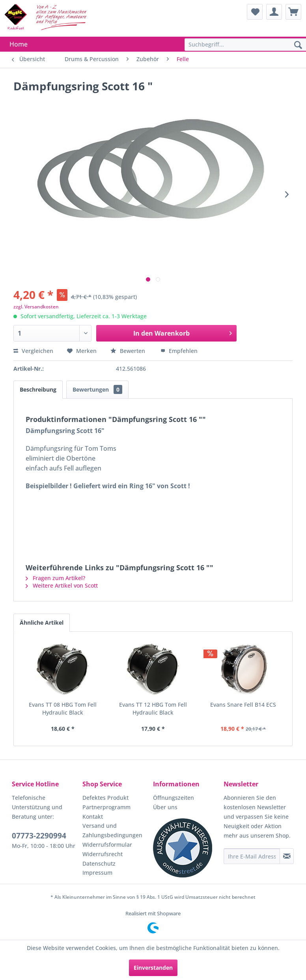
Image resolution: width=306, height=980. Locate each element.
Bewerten (129, 351)
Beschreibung (38, 389)
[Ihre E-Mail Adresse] (252, 856)
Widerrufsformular (107, 845)
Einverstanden (153, 968)
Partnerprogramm (106, 807)
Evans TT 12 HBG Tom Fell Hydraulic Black (153, 708)
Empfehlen (179, 351)
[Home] (19, 44)
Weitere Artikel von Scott (62, 585)
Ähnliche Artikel (42, 623)
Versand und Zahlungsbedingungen (112, 830)
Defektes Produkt (105, 798)
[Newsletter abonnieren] (287, 856)
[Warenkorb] (293, 12)
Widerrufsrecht (103, 854)
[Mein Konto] (274, 12)
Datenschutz (99, 863)
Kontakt (93, 817)
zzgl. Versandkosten (36, 307)
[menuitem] (255, 12)
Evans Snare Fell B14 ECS (243, 705)
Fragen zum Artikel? (55, 578)
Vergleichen (33, 351)
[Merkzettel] (255, 12)
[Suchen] (298, 45)
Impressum (97, 873)
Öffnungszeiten (174, 798)
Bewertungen (97, 389)
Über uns (165, 807)
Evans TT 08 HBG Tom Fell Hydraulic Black (63, 708)
